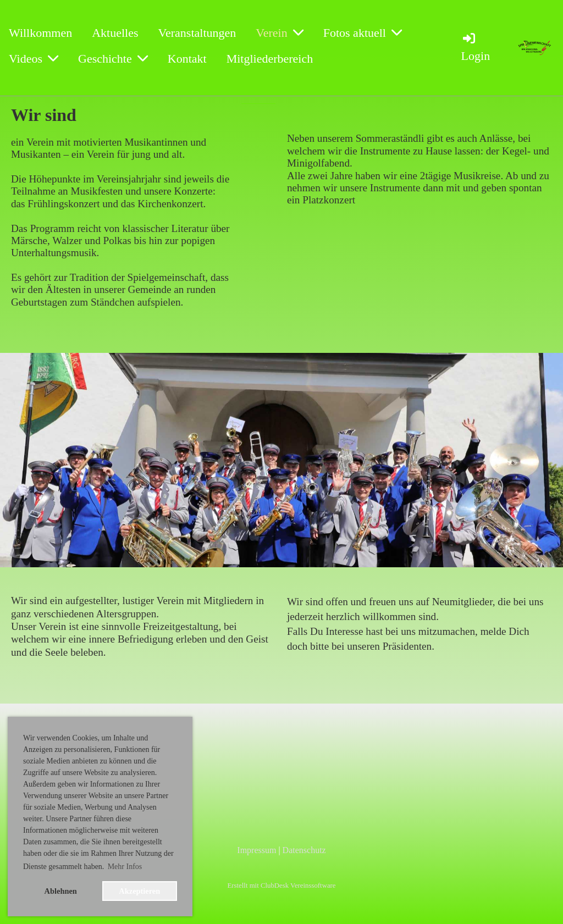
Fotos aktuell (363, 33)
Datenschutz (304, 850)
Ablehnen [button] (61, 891)
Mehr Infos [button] (125, 867)
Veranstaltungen (197, 33)
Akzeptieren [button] (139, 891)
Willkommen (40, 33)
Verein (279, 33)
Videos (34, 59)
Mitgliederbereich (270, 59)
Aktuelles (115, 33)
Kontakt (187, 59)
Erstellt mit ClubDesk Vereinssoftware (281, 886)
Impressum (256, 850)
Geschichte (113, 59)
